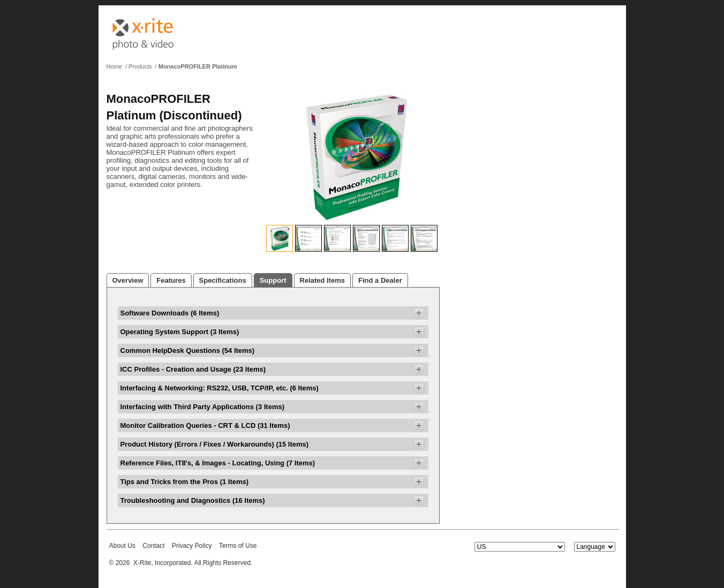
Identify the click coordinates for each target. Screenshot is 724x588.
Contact (153, 546)
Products (140, 66)
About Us (122, 546)
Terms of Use (238, 546)
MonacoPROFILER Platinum (198, 66)
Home (114, 66)
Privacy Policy (192, 546)
